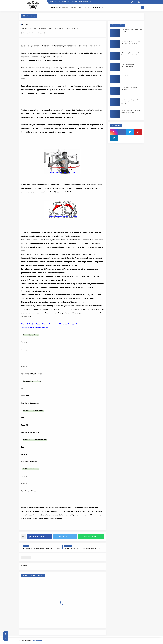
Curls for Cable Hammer (129, 76)
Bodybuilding (64, 8)
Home (52, 2)
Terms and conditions (85, 2)
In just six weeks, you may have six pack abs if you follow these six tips (131, 101)
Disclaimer (74, 2)
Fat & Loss (94, 8)
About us (57, 2)
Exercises (54, 8)
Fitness (102, 8)
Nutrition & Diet (84, 8)
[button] (39, 537)
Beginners (74, 8)
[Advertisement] (39, 101)
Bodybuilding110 (37, 641)
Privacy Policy (65, 2)
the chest (25, 25)
